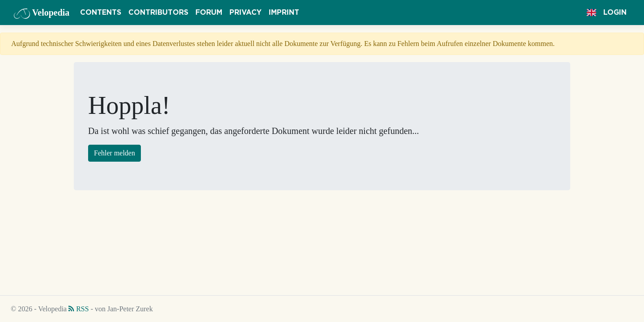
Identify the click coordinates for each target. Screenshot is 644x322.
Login (615, 13)
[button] (591, 13)
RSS (78, 309)
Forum (209, 13)
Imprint (284, 13)
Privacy (246, 13)
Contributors (158, 13)
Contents (101, 13)
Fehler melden (114, 153)
